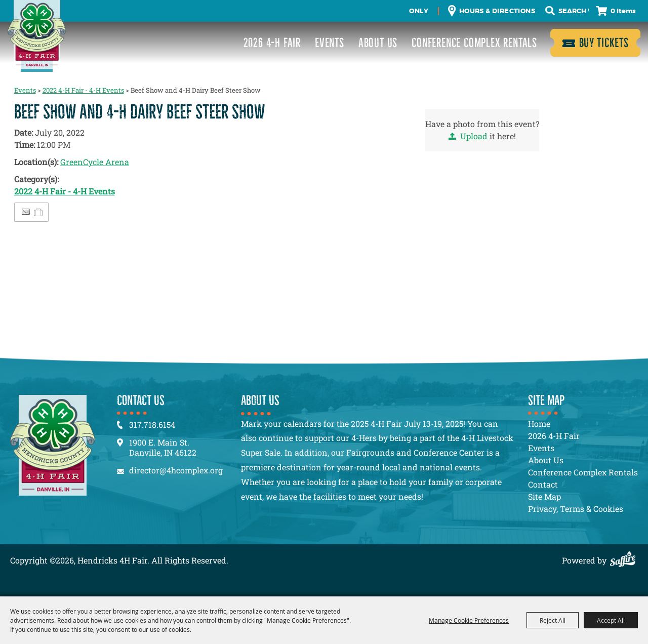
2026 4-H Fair (272, 43)
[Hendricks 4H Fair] (37, 36)
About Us (378, 43)
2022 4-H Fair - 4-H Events (83, 90)
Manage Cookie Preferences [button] (469, 620)
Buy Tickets (604, 43)
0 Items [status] (623, 11)
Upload (474, 136)
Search (550, 11)
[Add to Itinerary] (39, 212)
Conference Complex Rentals (474, 43)
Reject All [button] (553, 620)
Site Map (544, 496)
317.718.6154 (152, 425)
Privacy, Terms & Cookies (576, 509)
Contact (543, 484)
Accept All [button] (611, 620)
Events (330, 43)
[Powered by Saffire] (625, 560)
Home (539, 424)
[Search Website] (574, 11)
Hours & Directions (497, 11)
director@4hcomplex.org (176, 470)
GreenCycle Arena (95, 162)
